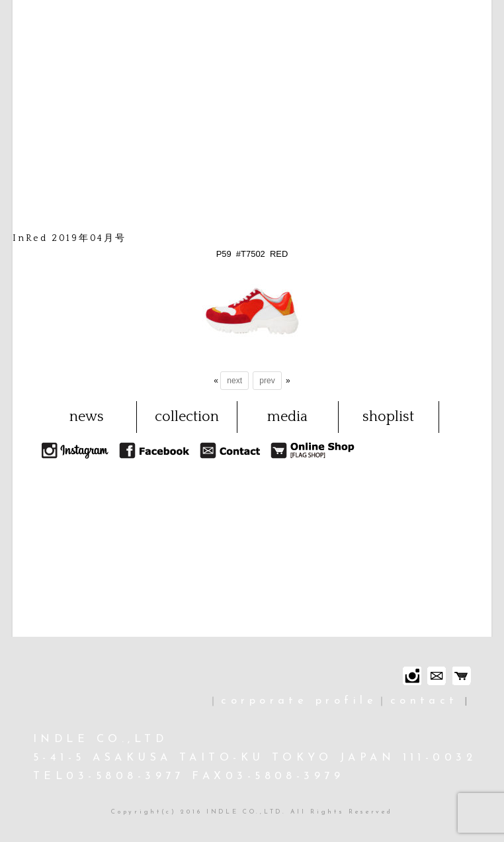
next (234, 381)
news (87, 417)
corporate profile (299, 701)
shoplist (388, 417)
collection (187, 417)
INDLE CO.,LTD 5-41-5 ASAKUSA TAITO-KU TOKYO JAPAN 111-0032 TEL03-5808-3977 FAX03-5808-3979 (255, 758)
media (287, 417)
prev (267, 381)
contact (424, 701)
